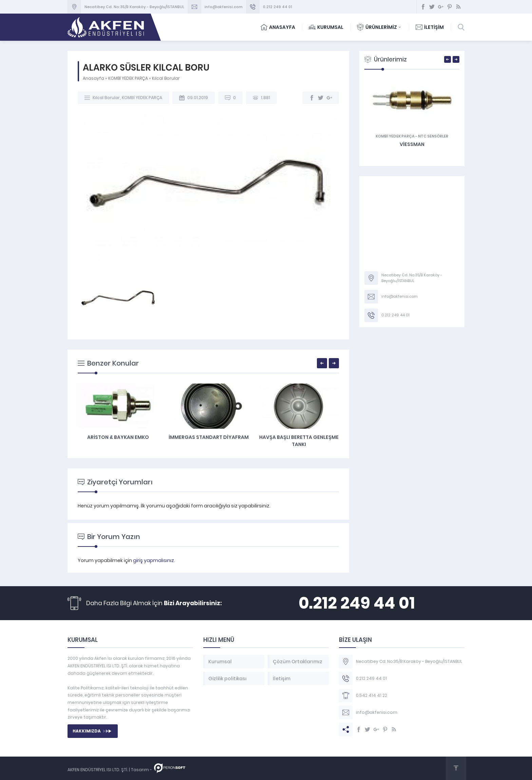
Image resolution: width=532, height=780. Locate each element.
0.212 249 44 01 (278, 7)
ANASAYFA (278, 27)
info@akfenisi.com (224, 7)
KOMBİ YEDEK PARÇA (128, 78)
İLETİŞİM (430, 27)
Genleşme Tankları (391, 136)
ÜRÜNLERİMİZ (379, 27)
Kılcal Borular (166, 78)
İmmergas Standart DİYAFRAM (299, 437)
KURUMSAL (326, 27)
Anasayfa (93, 78)
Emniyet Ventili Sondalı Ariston (118, 441)
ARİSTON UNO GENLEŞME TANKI (412, 144)
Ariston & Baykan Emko (208, 437)
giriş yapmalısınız (154, 560)
